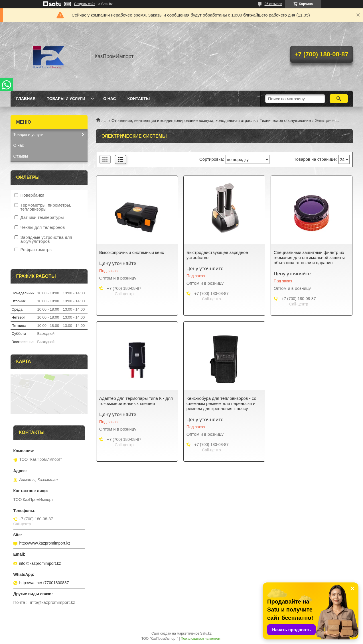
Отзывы (21, 156)
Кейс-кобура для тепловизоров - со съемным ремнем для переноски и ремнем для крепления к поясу (221, 403)
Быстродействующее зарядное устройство (217, 255)
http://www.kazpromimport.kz (45, 543)
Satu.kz (206, 633)
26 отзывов (273, 4)
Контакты (139, 99)
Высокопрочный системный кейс (132, 252)
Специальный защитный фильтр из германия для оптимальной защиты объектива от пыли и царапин (309, 257)
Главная (26, 99)
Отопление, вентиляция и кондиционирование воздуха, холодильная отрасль (183, 121)
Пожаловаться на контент (201, 639)
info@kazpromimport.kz (40, 563)
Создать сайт (85, 4)
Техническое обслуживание (285, 121)
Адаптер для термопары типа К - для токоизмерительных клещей (136, 401)
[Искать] (339, 99)
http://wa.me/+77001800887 (44, 583)
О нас (110, 99)
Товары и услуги (66, 99)
